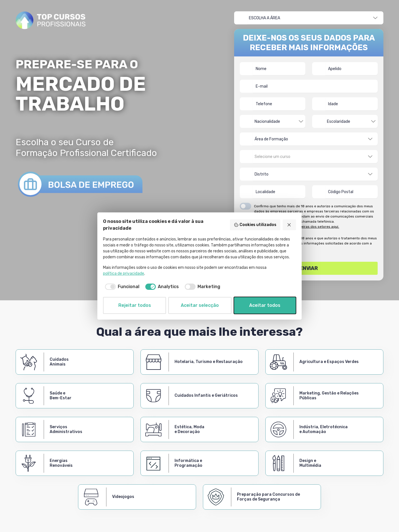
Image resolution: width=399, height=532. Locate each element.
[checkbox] (121, 287)
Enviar (309, 268)
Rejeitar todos (135, 305)
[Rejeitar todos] (289, 225)
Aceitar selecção (200, 305)
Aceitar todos (265, 305)
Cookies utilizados (255, 225)
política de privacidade (124, 274)
